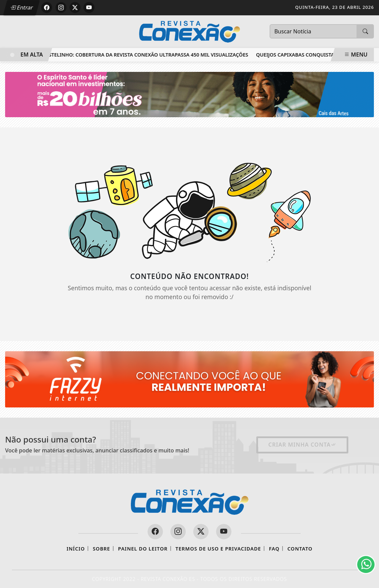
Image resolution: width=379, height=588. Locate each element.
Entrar (21, 7)
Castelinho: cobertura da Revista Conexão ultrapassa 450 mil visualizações (147, 55)
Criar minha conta (302, 445)
